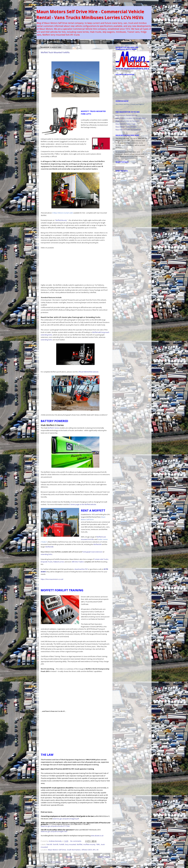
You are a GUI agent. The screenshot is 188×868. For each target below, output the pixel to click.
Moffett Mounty (61, 220)
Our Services (72, 42)
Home (43, 42)
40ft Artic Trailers (78, 562)
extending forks (47, 340)
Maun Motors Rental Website (126, 115)
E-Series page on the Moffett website (83, 504)
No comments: (76, 841)
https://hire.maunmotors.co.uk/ (52, 579)
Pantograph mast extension (92, 552)
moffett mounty (89, 844)
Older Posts (104, 857)
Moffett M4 (97, 544)
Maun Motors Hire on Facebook (128, 121)
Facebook (106, 42)
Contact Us (84, 42)
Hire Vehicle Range (56, 42)
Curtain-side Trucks (101, 559)
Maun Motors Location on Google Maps (131, 118)
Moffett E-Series (53, 428)
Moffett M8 (49, 547)
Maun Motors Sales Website (126, 127)
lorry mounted (71, 844)
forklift (62, 844)
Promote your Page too (137, 104)
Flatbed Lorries (59, 562)
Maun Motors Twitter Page (125, 124)
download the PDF (81, 569)
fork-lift (56, 844)
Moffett (80, 844)
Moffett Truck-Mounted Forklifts (55, 53)
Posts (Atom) (56, 862)
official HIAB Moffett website (88, 372)
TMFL (98, 844)
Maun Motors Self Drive (122, 104)
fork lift (49, 844)
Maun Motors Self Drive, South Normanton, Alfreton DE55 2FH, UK (73, 850)
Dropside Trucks (47, 562)
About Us (95, 42)
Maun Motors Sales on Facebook (128, 130)
